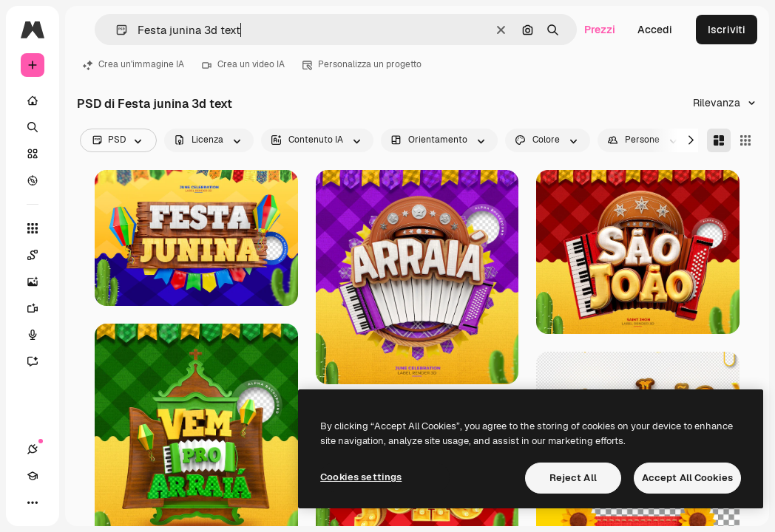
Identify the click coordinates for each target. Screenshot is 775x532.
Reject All (573, 478)
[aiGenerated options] (317, 140)
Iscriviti (727, 30)
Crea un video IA (243, 64)
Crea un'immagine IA (133, 64)
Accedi (655, 30)
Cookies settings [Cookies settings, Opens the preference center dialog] (361, 477)
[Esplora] (33, 180)
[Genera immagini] (40, 282)
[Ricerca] (33, 127)
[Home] (33, 100)
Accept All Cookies (687, 478)
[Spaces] (40, 255)
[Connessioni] (33, 449)
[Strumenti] (33, 228)
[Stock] (33, 154)
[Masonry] (719, 140)
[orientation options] (439, 140)
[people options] (644, 140)
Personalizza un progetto (362, 64)
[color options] (548, 140)
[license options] (209, 140)
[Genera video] (40, 308)
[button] (116, 30)
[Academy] (33, 476)
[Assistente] (40, 361)
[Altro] (33, 502)
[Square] (745, 140)
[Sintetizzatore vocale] (40, 335)
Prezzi (600, 30)
